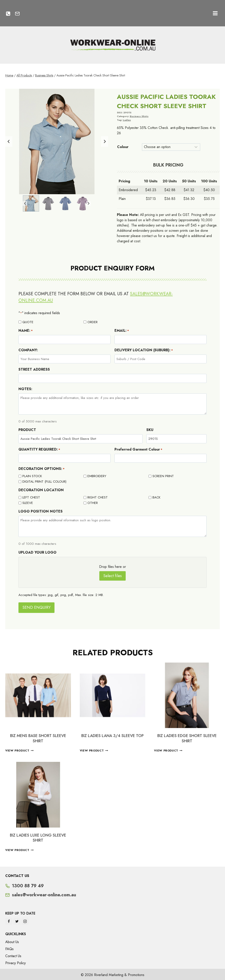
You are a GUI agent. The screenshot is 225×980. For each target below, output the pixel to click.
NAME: (26, 331)
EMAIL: (122, 331)
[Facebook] (9, 920)
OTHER (93, 503)
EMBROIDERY (97, 476)
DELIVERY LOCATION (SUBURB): (144, 350)
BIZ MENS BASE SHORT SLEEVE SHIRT (38, 737)
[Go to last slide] (9, 141)
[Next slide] (105, 141)
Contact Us (13, 955)
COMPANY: (28, 350)
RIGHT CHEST (98, 497)
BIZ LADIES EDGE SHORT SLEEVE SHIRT (187, 737)
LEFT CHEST (31, 497)
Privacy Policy (15, 962)
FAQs (9, 948)
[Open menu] (215, 13)
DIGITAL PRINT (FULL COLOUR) (44, 482)
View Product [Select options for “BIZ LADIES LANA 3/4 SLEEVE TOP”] (94, 749)
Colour (123, 147)
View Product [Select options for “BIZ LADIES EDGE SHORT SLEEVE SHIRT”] (168, 749)
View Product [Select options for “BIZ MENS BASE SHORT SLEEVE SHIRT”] (19, 749)
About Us (12, 941)
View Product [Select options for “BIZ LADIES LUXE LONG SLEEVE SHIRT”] (19, 849)
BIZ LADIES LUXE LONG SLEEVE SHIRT (38, 837)
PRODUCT (27, 430)
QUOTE (28, 322)
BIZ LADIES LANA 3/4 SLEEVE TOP (112, 735)
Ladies (127, 120)
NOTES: (25, 389)
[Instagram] (25, 920)
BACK (156, 497)
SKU (150, 430)
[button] (31, 203)
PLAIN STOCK (32, 476)
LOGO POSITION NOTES (41, 511)
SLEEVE (28, 503)
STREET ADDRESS (34, 369)
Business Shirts (139, 116)
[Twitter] (17, 920)
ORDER (93, 322)
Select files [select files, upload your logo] (112, 576)
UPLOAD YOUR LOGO (37, 552)
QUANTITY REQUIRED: (39, 449)
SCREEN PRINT (163, 476)
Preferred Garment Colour (138, 449)
